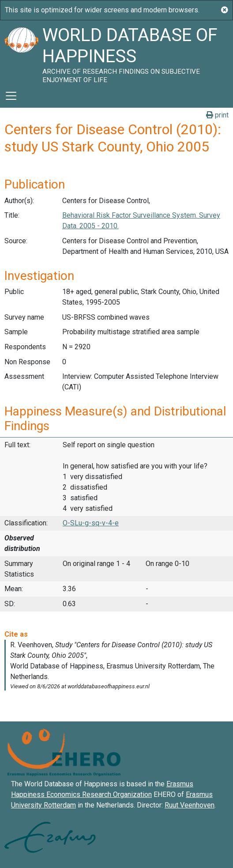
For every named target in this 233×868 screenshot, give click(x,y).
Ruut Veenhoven (190, 805)
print (217, 115)
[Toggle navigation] (11, 96)
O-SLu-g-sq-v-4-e (91, 523)
